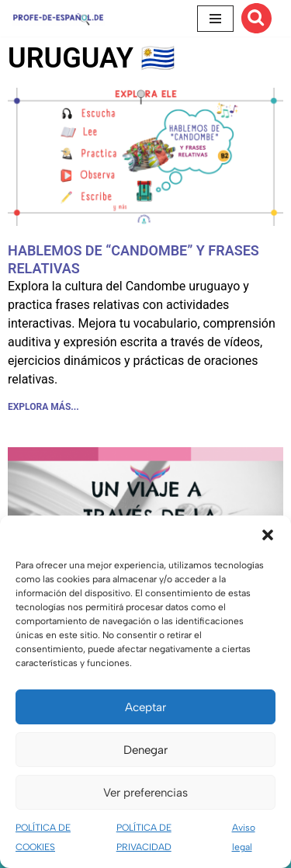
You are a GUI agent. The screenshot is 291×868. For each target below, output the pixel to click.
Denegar (145, 750)
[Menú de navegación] (215, 19)
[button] (268, 535)
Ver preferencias (145, 793)
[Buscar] (256, 18)
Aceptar (145, 707)
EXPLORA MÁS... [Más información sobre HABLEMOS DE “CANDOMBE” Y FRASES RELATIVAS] (43, 407)
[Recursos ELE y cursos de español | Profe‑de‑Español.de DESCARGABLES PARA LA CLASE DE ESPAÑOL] (58, 18)
